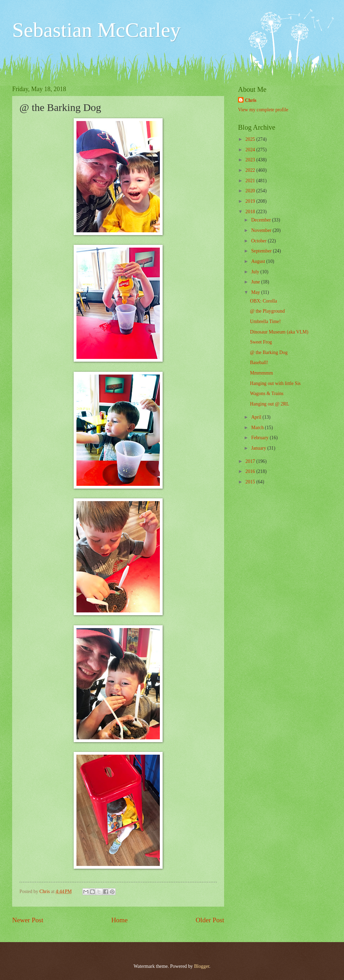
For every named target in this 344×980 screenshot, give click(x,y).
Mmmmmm (261, 373)
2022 (251, 170)
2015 (251, 482)
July (256, 272)
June (256, 282)
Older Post (210, 920)
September (262, 251)
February (260, 438)
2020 (251, 191)
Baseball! (259, 363)
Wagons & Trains (267, 393)
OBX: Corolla (263, 301)
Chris (251, 100)
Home (119, 920)
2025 (251, 139)
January (259, 448)
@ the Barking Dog (269, 352)
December (262, 220)
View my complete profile (263, 110)
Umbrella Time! (265, 322)
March (258, 428)
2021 (251, 181)
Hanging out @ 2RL (269, 404)
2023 (251, 160)
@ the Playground (267, 311)
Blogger (202, 966)
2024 (251, 150)
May (256, 292)
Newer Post (28, 920)
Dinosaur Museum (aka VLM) (279, 332)
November (262, 230)
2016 (251, 471)
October (260, 241)
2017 (251, 461)
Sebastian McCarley (96, 30)
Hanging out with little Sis (275, 383)
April (257, 417)
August (259, 261)
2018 (251, 212)
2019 (251, 201)
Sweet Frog (261, 342)
